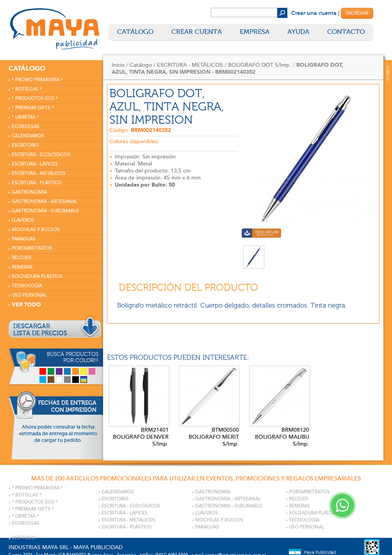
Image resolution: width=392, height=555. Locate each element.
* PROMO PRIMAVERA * (37, 80)
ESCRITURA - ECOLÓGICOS (41, 155)
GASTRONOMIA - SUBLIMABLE (45, 211)
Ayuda (298, 32)
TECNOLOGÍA (27, 286)
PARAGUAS (24, 239)
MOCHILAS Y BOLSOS (36, 230)
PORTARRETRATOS (32, 248)
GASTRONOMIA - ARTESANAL (45, 202)
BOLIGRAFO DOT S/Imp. (260, 65)
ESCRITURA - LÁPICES (35, 164)
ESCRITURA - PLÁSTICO (37, 183)
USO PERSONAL (29, 295)
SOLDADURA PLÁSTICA (37, 277)
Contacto (346, 32)
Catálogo (135, 32)
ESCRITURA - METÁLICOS (39, 173)
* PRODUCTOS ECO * (35, 99)
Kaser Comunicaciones (388, 73)
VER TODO (26, 305)
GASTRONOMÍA (29, 192)
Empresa (255, 32)
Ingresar (357, 13)
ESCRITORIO (25, 145)
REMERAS (22, 267)
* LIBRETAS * (25, 117)
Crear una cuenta (314, 13)
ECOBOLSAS (26, 127)
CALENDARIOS (28, 136)
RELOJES (21, 258)
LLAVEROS (23, 220)
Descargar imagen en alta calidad (261, 234)
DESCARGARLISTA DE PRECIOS (40, 330)
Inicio (118, 65)
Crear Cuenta (197, 32)
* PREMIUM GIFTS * (33, 108)
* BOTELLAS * (27, 89)
